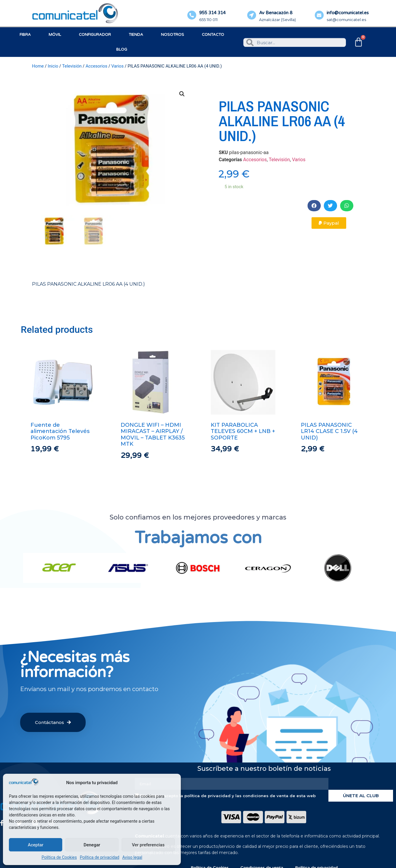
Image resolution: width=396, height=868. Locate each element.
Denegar (92, 845)
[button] (345, 206)
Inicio (53, 66)
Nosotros (173, 35)
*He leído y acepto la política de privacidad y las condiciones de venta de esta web (228, 796)
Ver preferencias (148, 845)
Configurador (95, 35)
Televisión (72, 66)
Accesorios (96, 66)
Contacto (213, 35)
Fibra (25, 35)
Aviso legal (132, 857)
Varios (117, 66)
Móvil (55, 35)
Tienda (136, 35)
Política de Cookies (59, 857)
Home (38, 66)
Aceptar (36, 845)
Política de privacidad (99, 857)
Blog (122, 49)
